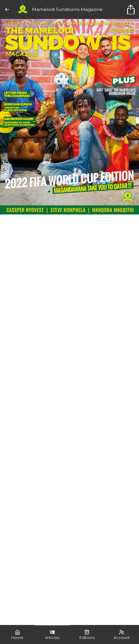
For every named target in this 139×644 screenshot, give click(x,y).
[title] (132, 9)
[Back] (7, 9)
